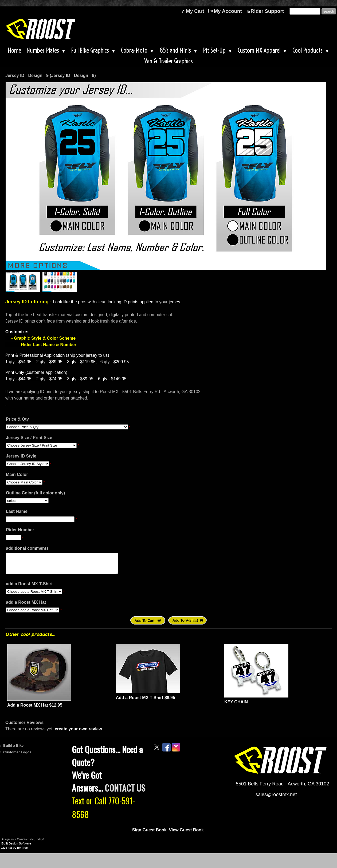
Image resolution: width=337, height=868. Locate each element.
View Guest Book (186, 834)
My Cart (195, 11)
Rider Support (267, 11)
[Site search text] (305, 11)
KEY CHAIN (236, 706)
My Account (228, 11)
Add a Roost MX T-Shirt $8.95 (146, 702)
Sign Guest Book (149, 834)
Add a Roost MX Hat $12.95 (35, 709)
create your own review (78, 733)
